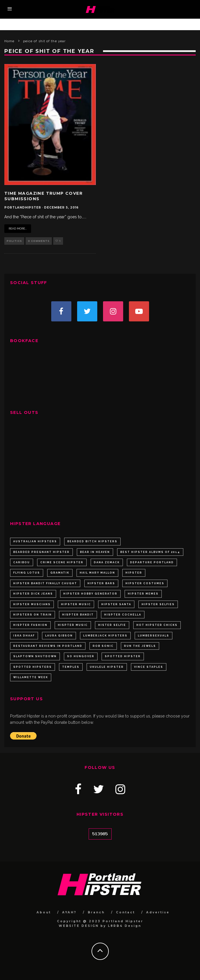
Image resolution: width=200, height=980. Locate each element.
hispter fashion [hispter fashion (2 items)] (30, 625)
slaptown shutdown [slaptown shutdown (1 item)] (35, 656)
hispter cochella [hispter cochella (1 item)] (123, 615)
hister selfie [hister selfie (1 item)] (112, 625)
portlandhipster (23, 208)
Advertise (158, 912)
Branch (96, 912)
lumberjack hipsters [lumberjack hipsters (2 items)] (105, 636)
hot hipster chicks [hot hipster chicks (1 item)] (157, 625)
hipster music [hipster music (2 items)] (76, 604)
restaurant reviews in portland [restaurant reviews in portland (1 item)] (48, 646)
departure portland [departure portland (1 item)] (152, 562)
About (44, 912)
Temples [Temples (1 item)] (71, 667)
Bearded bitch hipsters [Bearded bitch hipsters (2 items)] (92, 541)
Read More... (18, 228)
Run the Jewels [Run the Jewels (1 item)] (140, 646)
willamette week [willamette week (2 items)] (31, 677)
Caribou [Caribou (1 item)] (22, 562)
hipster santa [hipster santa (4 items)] (116, 604)
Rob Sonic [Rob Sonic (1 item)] (103, 646)
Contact (125, 912)
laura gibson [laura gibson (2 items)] (59, 636)
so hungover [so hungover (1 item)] (81, 656)
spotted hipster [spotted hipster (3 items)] (123, 656)
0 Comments (39, 241)
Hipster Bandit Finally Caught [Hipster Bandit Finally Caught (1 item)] (45, 583)
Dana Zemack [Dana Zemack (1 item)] (107, 562)
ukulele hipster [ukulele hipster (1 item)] (107, 667)
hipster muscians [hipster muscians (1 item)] (32, 604)
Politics (14, 241)
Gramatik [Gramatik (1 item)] (60, 573)
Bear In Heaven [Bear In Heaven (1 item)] (95, 552)
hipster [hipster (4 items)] (134, 573)
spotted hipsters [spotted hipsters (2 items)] (33, 667)
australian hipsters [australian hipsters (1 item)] (35, 541)
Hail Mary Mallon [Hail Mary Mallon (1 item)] (97, 573)
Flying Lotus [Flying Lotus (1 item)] (27, 573)
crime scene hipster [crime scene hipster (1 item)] (62, 562)
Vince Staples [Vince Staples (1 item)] (149, 667)
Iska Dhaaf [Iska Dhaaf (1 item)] (24, 636)
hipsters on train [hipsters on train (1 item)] (33, 615)
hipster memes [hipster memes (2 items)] (143, 594)
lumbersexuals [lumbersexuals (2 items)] (154, 636)
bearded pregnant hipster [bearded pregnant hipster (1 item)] (41, 552)
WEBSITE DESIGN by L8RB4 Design (100, 926)
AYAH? (69, 912)
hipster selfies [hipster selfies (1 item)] (158, 604)
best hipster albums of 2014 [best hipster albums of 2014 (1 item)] (150, 552)
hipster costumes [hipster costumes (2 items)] (145, 583)
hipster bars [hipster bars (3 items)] (101, 583)
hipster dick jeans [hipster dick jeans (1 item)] (33, 594)
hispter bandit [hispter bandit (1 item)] (78, 615)
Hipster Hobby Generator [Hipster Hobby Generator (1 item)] (90, 594)
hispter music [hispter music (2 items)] (73, 625)
